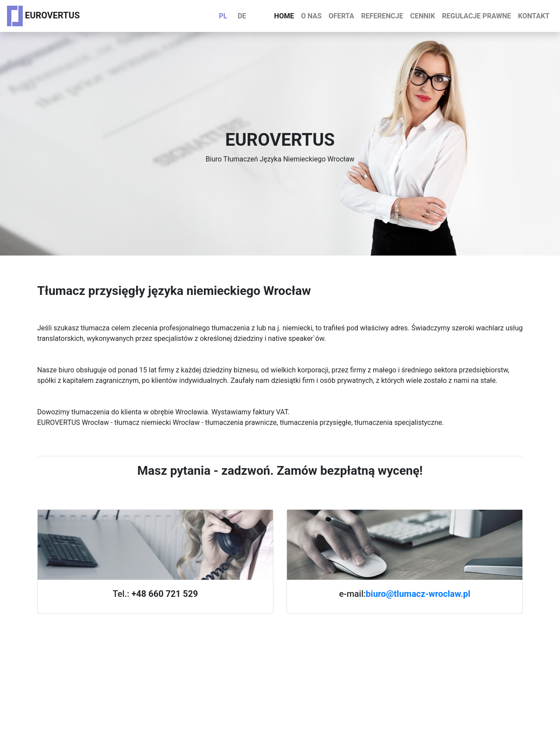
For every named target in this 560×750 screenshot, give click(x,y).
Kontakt (534, 16)
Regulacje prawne (476, 16)
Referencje (382, 16)
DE (242, 16)
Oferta (341, 16)
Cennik (422, 16)
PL (223, 16)
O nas (311, 16)
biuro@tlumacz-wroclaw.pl (418, 594)
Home (284, 16)
